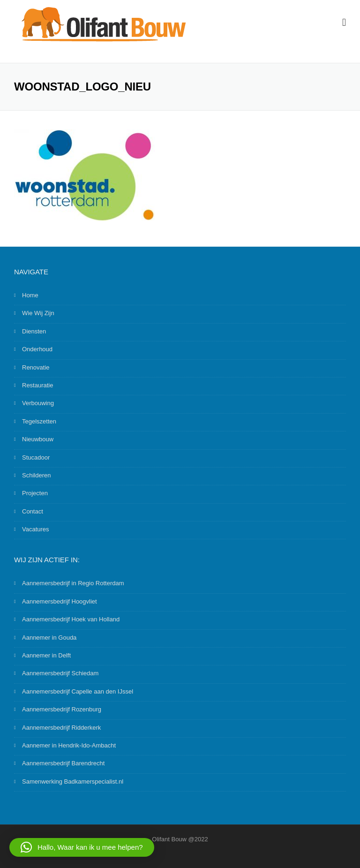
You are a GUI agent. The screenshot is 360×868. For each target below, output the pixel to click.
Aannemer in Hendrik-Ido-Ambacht (69, 745)
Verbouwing (38, 403)
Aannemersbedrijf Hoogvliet (60, 601)
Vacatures (36, 529)
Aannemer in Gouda (49, 638)
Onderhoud (37, 349)
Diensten (34, 331)
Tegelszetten (39, 421)
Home (30, 295)
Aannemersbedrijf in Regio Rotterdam (73, 583)
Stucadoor (36, 457)
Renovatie (36, 367)
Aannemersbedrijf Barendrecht (63, 763)
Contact (33, 511)
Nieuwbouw (38, 439)
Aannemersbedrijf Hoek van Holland (71, 619)
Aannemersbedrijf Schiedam (60, 673)
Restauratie (37, 385)
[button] (82, 847)
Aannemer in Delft (46, 655)
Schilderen (36, 475)
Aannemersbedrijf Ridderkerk (61, 728)
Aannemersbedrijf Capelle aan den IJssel (78, 691)
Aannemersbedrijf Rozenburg (62, 709)
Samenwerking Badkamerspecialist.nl (73, 781)
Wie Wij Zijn (38, 313)
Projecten (35, 493)
